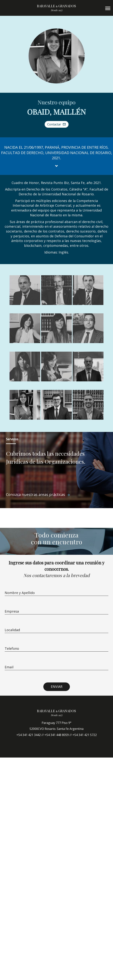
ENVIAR (57, 687)
